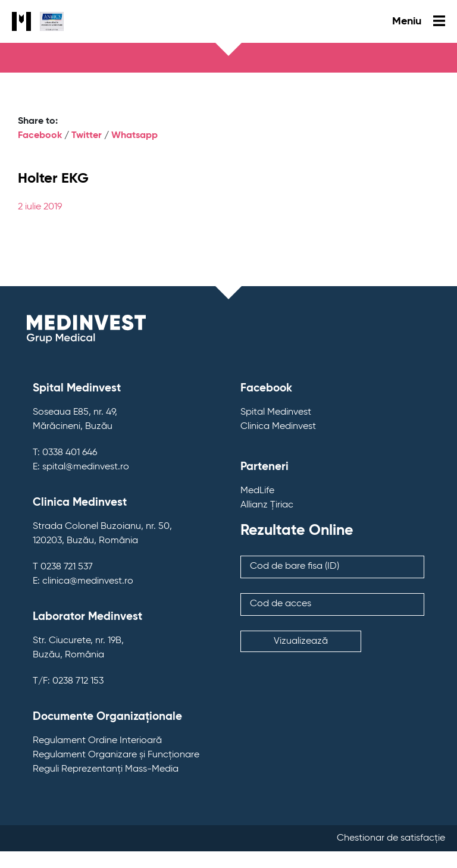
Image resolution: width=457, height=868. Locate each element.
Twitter (87, 136)
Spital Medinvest (276, 412)
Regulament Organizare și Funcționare (116, 755)
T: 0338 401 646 (65, 453)
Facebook (40, 136)
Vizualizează (301, 641)
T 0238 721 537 (63, 567)
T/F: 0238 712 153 (68, 681)
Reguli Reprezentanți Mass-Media (106, 769)
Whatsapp (134, 136)
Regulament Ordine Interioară (97, 741)
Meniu (419, 21)
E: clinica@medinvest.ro (83, 581)
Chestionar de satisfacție (391, 838)
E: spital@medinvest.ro (81, 467)
